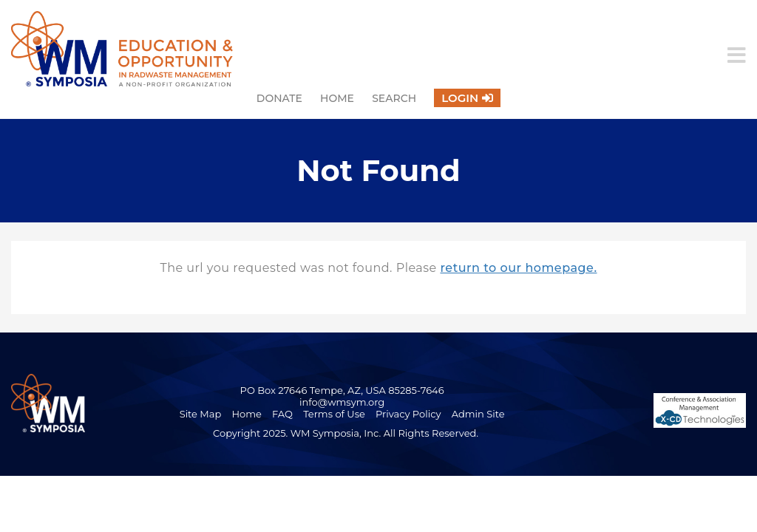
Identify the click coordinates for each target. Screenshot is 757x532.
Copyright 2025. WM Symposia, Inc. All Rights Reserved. (346, 433)
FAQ (282, 414)
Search (394, 98)
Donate (279, 98)
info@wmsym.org (342, 402)
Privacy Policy (408, 414)
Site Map (201, 414)
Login (460, 98)
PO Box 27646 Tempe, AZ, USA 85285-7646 (342, 390)
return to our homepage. (518, 268)
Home (337, 98)
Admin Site (478, 414)
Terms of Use (334, 414)
